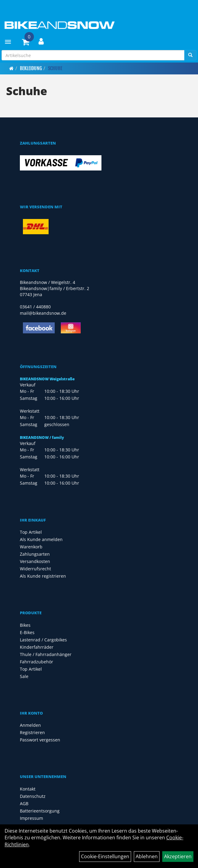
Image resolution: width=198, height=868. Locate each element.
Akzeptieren (178, 856)
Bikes (25, 625)
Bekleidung (31, 68)
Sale (24, 676)
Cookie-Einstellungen (105, 856)
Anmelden (30, 725)
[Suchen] (190, 55)
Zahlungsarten (35, 554)
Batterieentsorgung (40, 811)
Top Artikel (31, 532)
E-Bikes (27, 632)
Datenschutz (33, 796)
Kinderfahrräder (37, 647)
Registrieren (32, 732)
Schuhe (55, 68)
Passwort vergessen (40, 740)
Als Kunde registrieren (43, 576)
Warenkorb (31, 547)
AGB (24, 803)
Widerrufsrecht (35, 569)
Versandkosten (35, 561)
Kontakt (28, 789)
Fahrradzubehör (37, 662)
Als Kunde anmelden (41, 539)
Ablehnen (147, 856)
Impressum (31, 818)
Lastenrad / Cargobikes (43, 640)
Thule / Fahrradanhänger (46, 654)
